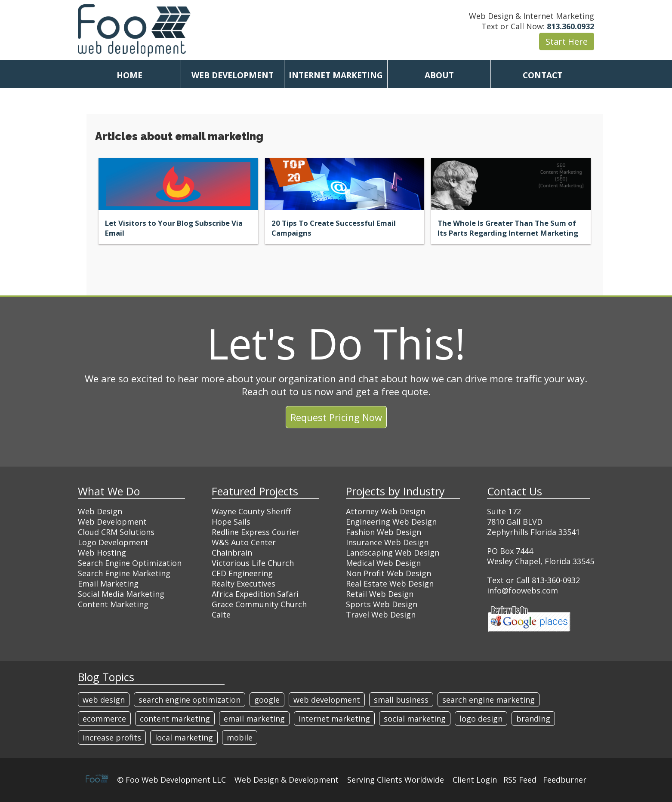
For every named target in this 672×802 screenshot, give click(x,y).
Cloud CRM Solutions (116, 532)
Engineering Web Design (391, 522)
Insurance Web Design (387, 542)
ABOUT (439, 75)
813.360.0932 (570, 26)
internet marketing (334, 719)
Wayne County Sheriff (251, 511)
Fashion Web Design (384, 532)
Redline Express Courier (256, 532)
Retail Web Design (380, 594)
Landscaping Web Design (393, 553)
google (267, 700)
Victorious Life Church (253, 563)
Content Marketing (113, 604)
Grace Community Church (259, 604)
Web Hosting (102, 553)
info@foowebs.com (522, 590)
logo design (481, 719)
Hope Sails (231, 522)
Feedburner (565, 780)
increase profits (112, 737)
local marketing (184, 737)
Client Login (475, 780)
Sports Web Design (382, 604)
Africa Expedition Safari (255, 594)
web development (327, 700)
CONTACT (543, 75)
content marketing (175, 719)
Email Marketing (108, 584)
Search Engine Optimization (130, 563)
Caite (221, 615)
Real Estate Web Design (390, 584)
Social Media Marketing (121, 594)
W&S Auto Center (244, 542)
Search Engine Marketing (124, 573)
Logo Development (113, 542)
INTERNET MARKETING (336, 75)
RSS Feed (520, 780)
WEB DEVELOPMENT (233, 75)
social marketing (415, 719)
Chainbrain (232, 553)
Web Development (112, 522)
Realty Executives (244, 584)
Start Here (567, 41)
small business (401, 700)
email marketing (254, 719)
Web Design (100, 511)
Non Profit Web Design (388, 573)
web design (104, 700)
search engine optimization (190, 700)
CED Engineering (242, 573)
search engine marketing (489, 700)
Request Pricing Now (336, 417)
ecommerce (104, 719)
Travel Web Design (381, 615)
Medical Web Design (383, 563)
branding (533, 719)
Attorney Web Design (385, 511)
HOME (129, 75)
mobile (240, 737)
